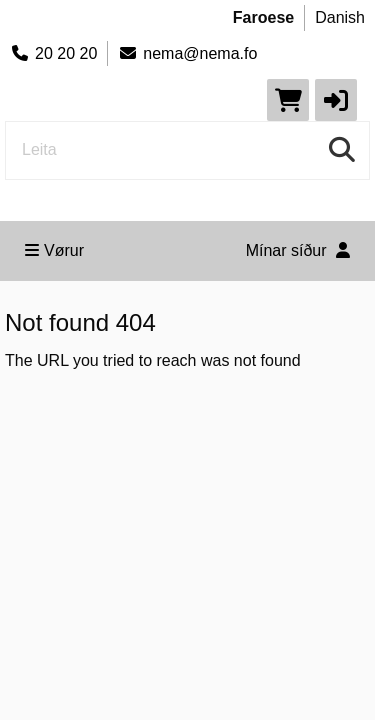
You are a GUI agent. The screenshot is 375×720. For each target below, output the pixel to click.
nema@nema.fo (187, 53)
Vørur (54, 250)
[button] (336, 100)
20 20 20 (53, 53)
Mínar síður (298, 250)
